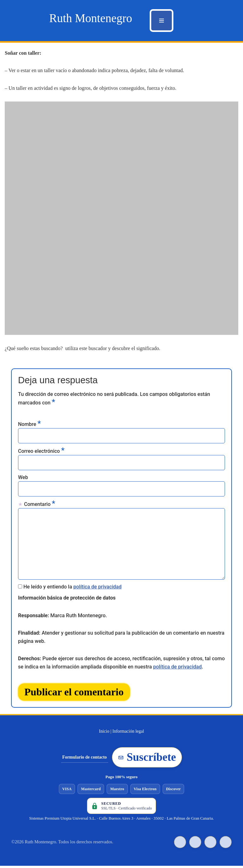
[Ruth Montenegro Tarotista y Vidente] (90, 18)
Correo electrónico (41, 451)
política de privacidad (98, 587)
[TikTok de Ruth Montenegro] (180, 844)
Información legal (128, 733)
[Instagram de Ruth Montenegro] (226, 844)
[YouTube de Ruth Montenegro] (210, 844)
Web (23, 478)
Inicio (104, 733)
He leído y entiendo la (72, 587)
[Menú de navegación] (162, 21)
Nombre (29, 424)
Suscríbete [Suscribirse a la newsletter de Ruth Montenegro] (147, 759)
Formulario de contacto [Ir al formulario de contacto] (85, 759)
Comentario (40, 504)
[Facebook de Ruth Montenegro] (195, 844)
